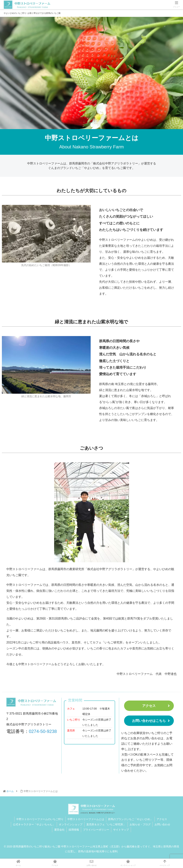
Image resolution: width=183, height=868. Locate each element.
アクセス (149, 706)
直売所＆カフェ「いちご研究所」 (106, 824)
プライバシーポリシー (96, 830)
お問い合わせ (162, 824)
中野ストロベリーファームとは (86, 819)
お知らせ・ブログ (140, 824)
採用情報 (74, 830)
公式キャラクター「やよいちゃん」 (34, 824)
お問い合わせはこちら (149, 721)
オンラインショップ (71, 824)
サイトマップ (121, 830)
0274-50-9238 (43, 731)
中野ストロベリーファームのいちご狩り (40, 819)
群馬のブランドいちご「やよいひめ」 (130, 819)
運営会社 (59, 830)
